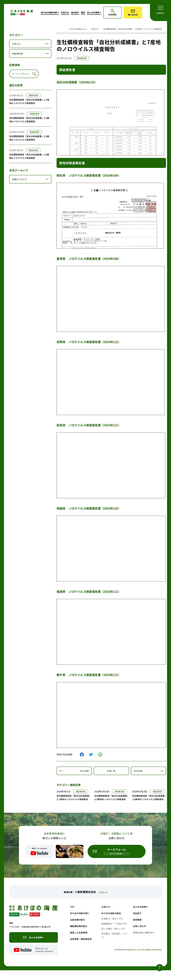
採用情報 (137, 920)
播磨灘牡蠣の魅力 (79, 926)
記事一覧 (111, 771)
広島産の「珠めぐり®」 (113, 919)
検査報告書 (17, 54)
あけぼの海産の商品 (111, 913)
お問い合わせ (139, 926)
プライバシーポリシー (144, 933)
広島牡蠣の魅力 (78, 920)
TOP (72, 907)
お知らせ (65, 12)
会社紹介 (75, 12)
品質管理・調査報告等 (81, 939)
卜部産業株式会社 (85, 892)
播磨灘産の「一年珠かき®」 (115, 924)
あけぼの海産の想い (50, 12)
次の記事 (137, 771)
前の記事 (84, 771)
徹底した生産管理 (79, 933)
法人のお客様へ (94, 12)
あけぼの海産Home (78, 29)
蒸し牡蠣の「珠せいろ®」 (114, 929)
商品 (83, 12)
